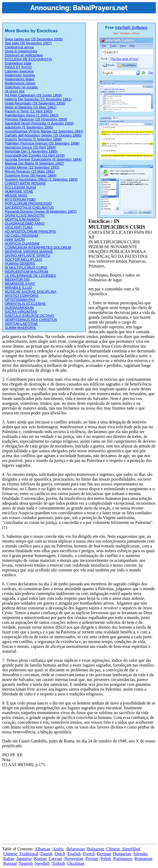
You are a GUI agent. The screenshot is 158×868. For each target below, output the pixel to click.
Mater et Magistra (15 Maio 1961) (31, 107)
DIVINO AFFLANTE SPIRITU (27, 256)
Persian (92, 859)
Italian (9, 859)
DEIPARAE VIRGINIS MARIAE (29, 252)
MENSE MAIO (16, 195)
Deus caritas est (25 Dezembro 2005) (34, 39)
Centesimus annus (19, 47)
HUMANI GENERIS (20, 264)
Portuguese (123, 859)
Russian (10, 863)
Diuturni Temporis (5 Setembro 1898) (33, 139)
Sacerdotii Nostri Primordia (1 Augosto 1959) (39, 123)
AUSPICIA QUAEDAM (22, 244)
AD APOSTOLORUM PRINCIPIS (30, 231)
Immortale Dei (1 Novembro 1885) (31, 151)
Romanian (144, 859)
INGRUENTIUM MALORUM (27, 272)
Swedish (42, 863)
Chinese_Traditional (21, 854)
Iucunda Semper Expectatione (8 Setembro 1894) (43, 159)
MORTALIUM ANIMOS (22, 219)
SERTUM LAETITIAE (21, 324)
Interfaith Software (131, 27)
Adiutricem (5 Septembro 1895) (29, 127)
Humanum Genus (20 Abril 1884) (30, 147)
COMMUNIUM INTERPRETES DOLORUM (38, 248)
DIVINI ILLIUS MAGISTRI (25, 215)
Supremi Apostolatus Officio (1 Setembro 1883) (41, 179)
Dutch (60, 854)
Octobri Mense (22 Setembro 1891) (32, 167)
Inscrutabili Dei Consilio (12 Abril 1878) (35, 155)
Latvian (56, 859)
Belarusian (76, 849)
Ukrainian (76, 863)
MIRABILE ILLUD (18, 288)
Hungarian (122, 854)
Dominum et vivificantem (24, 55)
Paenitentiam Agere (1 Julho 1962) (32, 115)
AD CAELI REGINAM (21, 236)
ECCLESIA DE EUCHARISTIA (28, 59)
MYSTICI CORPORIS (22, 296)
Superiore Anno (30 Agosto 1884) (31, 175)
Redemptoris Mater (20, 79)
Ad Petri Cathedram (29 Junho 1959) (33, 95)
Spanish (26, 863)
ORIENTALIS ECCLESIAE (25, 304)
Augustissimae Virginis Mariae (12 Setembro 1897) (44, 131)
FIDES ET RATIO (18, 67)
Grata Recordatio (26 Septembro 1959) (35, 103)
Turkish (58, 863)
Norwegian (74, 859)
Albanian (42, 849)
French (89, 854)
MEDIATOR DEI (17, 280)
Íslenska (141, 854)
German (104, 854)
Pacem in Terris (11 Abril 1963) (29, 111)
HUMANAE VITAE (19, 191)
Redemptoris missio (20, 83)
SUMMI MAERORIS (20, 328)
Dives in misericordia (21, 51)
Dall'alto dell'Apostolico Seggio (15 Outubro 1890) (43, 135)
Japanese (24, 859)
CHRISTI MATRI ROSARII (25, 183)
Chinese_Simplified (123, 849)
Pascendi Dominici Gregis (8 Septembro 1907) (41, 211)
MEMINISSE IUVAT (20, 284)
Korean (40, 859)
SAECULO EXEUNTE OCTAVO (29, 316)
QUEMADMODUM (19, 308)
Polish (106, 859)
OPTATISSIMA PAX (20, 300)
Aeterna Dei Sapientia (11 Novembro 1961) (38, 99)
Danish (46, 854)
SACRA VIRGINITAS (21, 312)
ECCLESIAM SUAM (20, 187)
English (74, 854)
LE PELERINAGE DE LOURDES (30, 276)
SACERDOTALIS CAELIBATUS (29, 207)
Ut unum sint (15, 91)
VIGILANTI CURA (19, 227)
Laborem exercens (19, 71)
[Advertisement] (80, 804)
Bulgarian (95, 849)
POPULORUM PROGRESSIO (28, 203)
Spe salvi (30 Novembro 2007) (28, 43)
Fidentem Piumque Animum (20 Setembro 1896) (42, 143)
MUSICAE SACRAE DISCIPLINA (31, 292)
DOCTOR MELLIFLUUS (24, 260)
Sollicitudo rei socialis (21, 87)
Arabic (58, 849)
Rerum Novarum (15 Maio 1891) (30, 171)
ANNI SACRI (15, 240)
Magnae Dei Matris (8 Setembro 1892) (34, 163)
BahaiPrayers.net (100, 8)
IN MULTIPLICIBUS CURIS (26, 268)
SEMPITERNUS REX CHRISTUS (31, 320)
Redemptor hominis (20, 75)
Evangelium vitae (18, 63)
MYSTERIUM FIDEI (20, 199)
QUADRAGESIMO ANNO (25, 223)
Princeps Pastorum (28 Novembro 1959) (36, 119)
